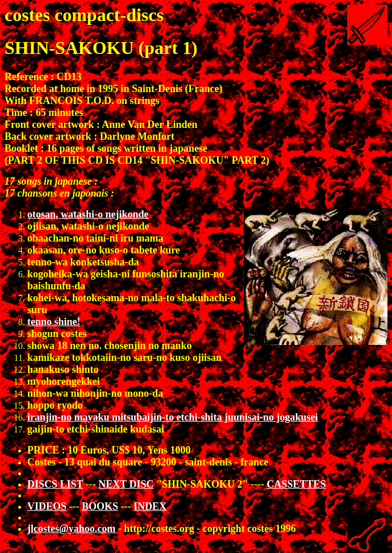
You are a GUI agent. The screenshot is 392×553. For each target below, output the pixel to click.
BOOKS (100, 506)
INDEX (150, 506)
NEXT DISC (126, 484)
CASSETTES (296, 484)
